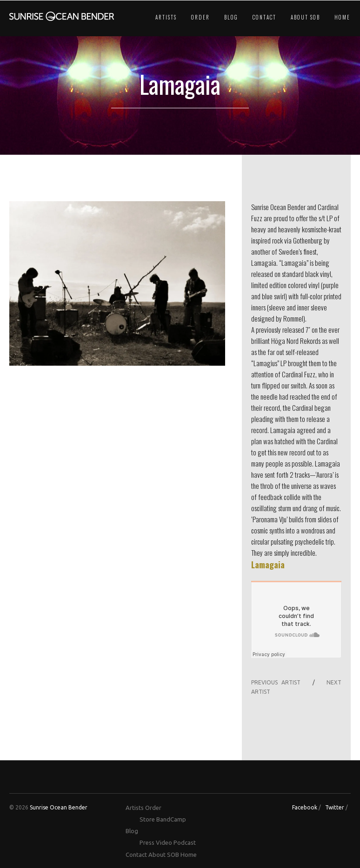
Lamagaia (268, 565)
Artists (166, 17)
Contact (264, 17)
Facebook (305, 807)
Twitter (335, 807)
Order (200, 17)
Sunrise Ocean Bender (59, 807)
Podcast (185, 842)
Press (147, 842)
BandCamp (171, 819)
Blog (231, 17)
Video (164, 842)
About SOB (305, 17)
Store (147, 819)
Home (342, 17)
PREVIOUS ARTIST (276, 682)
